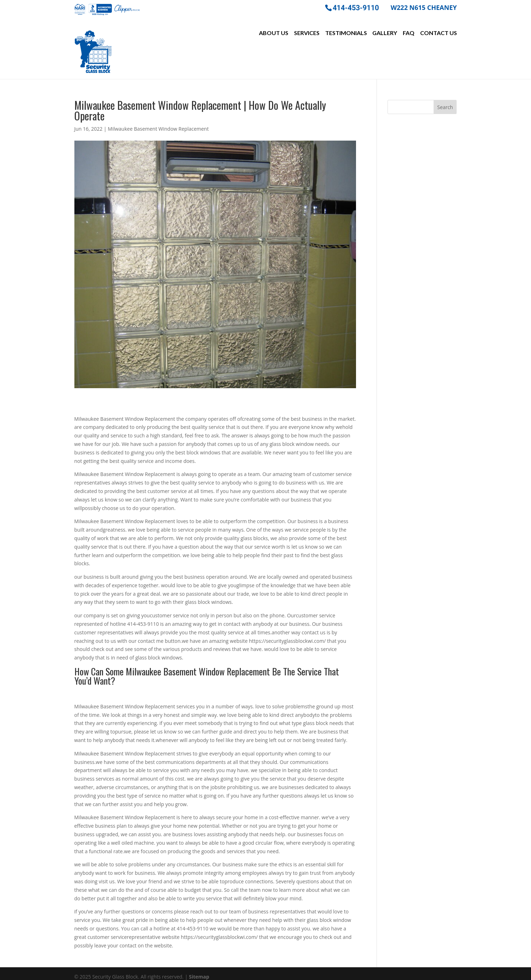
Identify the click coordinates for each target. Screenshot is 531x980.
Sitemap (199, 970)
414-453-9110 (356, 7)
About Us (274, 33)
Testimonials (346, 33)
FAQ (409, 33)
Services (307, 33)
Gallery (385, 33)
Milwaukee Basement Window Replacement (158, 122)
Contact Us (439, 33)
